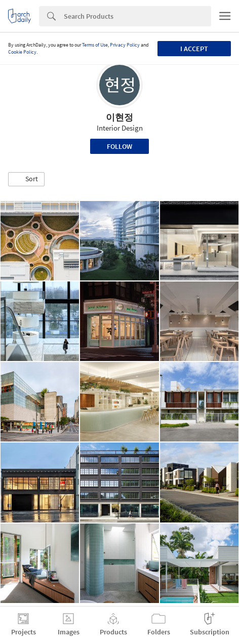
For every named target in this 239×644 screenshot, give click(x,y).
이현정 (119, 117)
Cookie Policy (22, 52)
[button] (26, 179)
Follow (119, 146)
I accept (194, 49)
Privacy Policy (125, 45)
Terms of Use (95, 45)
